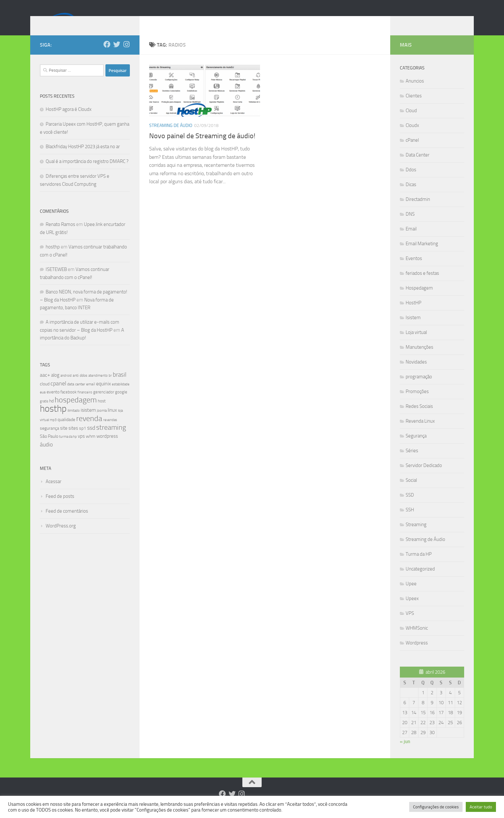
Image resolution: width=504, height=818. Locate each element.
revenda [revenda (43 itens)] (89, 428)
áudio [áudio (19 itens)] (46, 454)
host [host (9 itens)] (102, 411)
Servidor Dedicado (424, 475)
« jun (405, 751)
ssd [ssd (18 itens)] (91, 437)
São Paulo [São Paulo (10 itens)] (49, 446)
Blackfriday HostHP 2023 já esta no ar (83, 156)
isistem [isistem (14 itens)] (88, 420)
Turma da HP (419, 564)
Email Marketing (422, 253)
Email (411, 238)
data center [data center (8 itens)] (76, 394)
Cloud (411, 120)
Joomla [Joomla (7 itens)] (102, 420)
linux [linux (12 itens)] (112, 420)
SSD (410, 505)
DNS (410, 224)
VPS (410, 623)
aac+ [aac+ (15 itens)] (45, 385)
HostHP (414, 312)
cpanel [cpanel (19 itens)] (58, 393)
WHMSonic (417, 638)
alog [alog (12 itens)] (55, 385)
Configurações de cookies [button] (436, 807)
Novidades (416, 372)
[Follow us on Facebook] (107, 54)
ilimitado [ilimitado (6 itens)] (74, 420)
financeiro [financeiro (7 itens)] (85, 402)
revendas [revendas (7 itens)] (110, 429)
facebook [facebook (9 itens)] (68, 402)
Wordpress (417, 652)
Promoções (417, 401)
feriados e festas (422, 283)
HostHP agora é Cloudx (69, 119)
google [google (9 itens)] (121, 402)
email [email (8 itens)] (91, 394)
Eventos (414, 268)
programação (419, 386)
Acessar (54, 491)
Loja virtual (416, 342)
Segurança (416, 445)
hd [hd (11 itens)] (51, 411)
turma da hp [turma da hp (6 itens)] (68, 446)
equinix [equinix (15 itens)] (104, 393)
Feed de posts (60, 506)
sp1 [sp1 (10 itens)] (83, 438)
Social (411, 490)
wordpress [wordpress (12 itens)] (107, 446)
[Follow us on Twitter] (117, 54)
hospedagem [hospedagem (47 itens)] (76, 409)
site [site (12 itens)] (64, 438)
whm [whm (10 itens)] (91, 446)
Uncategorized (420, 579)
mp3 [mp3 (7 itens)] (53, 429)
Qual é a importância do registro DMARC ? (87, 171)
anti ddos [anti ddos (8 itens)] (80, 385)
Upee (411, 593)
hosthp (53, 256)
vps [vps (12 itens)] (81, 446)
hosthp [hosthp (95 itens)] (53, 418)
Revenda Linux (420, 431)
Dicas (411, 194)
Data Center (418, 165)
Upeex (412, 608)
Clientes (414, 105)
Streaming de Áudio (171, 135)
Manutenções (419, 357)
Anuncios (415, 91)
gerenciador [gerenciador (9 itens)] (104, 402)
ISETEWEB (56, 279)
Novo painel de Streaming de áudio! (202, 146)
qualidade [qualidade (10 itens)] (66, 429)
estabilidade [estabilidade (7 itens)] (121, 394)
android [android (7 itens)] (66, 385)
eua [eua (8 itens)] (43, 402)
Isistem (413, 327)
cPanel (412, 150)
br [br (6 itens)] (110, 385)
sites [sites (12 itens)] (73, 438)
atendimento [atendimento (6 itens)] (98, 385)
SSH (410, 519)
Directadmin (418, 209)
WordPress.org (61, 535)
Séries (412, 460)
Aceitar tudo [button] (481, 807)
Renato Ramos (60, 234)
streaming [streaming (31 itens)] (111, 437)
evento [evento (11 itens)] (53, 402)
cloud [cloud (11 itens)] (45, 394)
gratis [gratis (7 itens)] (44, 411)
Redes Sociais (419, 416)
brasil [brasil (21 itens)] (120, 384)
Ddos (411, 179)
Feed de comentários (67, 521)
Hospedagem (419, 298)
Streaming (416, 534)
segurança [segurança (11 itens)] (50, 438)
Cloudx (412, 135)
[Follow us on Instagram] (126, 54)
